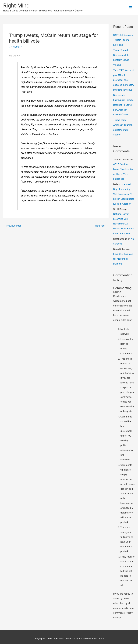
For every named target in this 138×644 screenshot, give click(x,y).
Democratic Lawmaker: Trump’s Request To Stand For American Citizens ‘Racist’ (124, 104)
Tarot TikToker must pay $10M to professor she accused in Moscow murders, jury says (124, 79)
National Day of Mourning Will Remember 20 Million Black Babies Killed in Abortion (124, 192)
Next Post (102, 226)
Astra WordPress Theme (92, 635)
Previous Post (12, 226)
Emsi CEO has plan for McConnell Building (123, 256)
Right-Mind (17, 6)
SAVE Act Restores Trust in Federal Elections (123, 40)
